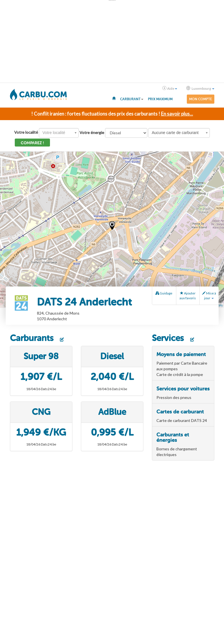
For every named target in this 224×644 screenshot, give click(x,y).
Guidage (164, 293)
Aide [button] (170, 88)
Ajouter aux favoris (188, 296)
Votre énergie (92, 132)
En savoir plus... (177, 114)
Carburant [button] (132, 99)
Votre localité (26, 132)
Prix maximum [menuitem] (160, 99)
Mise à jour (209, 296)
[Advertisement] (112, 41)
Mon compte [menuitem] (201, 99)
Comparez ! (32, 143)
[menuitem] (114, 98)
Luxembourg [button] (200, 88)
